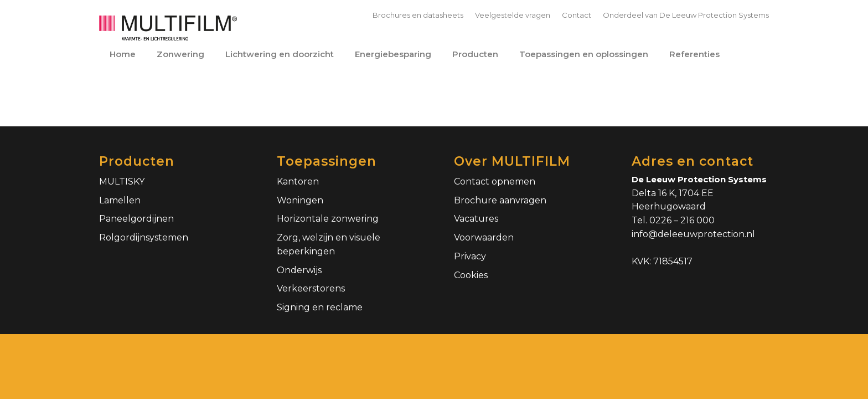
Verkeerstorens (311, 288)
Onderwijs (299, 270)
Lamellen (120, 200)
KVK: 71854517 (662, 261)
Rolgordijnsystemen (144, 237)
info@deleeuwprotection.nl (693, 234)
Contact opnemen (495, 181)
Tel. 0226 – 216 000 (673, 220)
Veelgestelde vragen (513, 15)
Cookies (471, 275)
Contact (577, 15)
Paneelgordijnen (136, 219)
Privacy (470, 256)
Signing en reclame (320, 307)
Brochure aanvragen (500, 200)
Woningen (300, 200)
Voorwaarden (484, 237)
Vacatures (476, 219)
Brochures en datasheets (418, 15)
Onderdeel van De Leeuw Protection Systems (686, 15)
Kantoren (298, 181)
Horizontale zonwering (328, 219)
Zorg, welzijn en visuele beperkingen (329, 244)
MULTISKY (122, 181)
